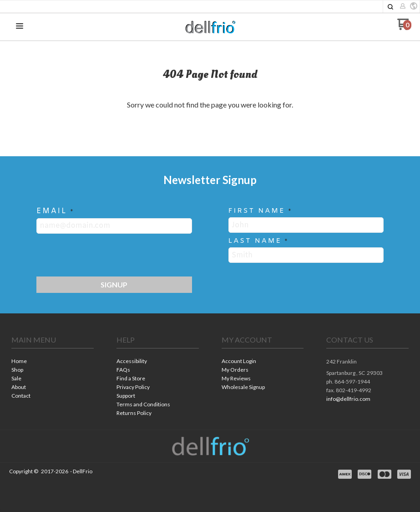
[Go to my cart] (404, 28)
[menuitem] (53, 362)
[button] (390, 7)
